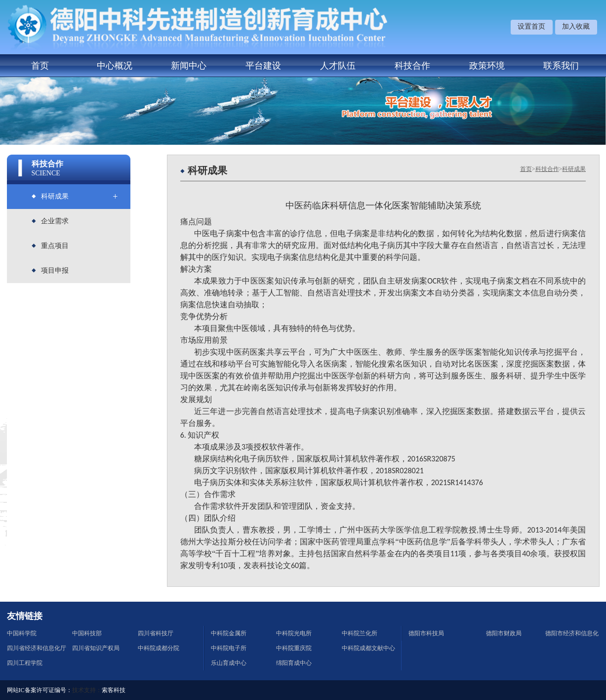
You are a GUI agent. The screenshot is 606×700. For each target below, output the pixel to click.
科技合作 (412, 66)
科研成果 (55, 196)
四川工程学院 (25, 663)
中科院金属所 (229, 633)
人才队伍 (338, 66)
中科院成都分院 (159, 648)
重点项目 (55, 246)
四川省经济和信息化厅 (37, 648)
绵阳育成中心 (294, 663)
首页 (40, 66)
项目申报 (55, 270)
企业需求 (55, 221)
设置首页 (531, 26)
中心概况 (115, 66)
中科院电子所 (229, 648)
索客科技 (114, 690)
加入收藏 (576, 26)
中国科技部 (87, 633)
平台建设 (263, 66)
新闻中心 (189, 66)
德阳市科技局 (426, 633)
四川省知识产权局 (96, 648)
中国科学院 (22, 633)
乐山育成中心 (229, 663)
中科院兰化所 (360, 633)
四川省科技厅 (156, 633)
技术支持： (87, 690)
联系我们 (561, 66)
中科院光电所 (294, 633)
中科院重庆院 (294, 648)
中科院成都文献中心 (368, 648)
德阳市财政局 (504, 633)
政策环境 (487, 66)
